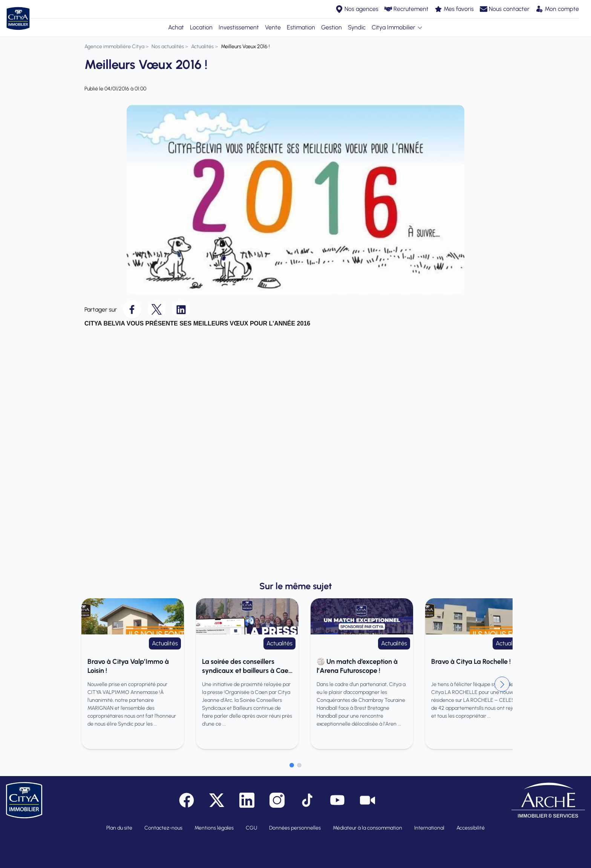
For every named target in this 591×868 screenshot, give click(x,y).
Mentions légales (214, 828)
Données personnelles (295, 828)
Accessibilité (471, 828)
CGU (251, 828)
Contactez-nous (163, 828)
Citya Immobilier (397, 27)
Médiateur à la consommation (367, 828)
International (429, 828)
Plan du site (119, 828)
